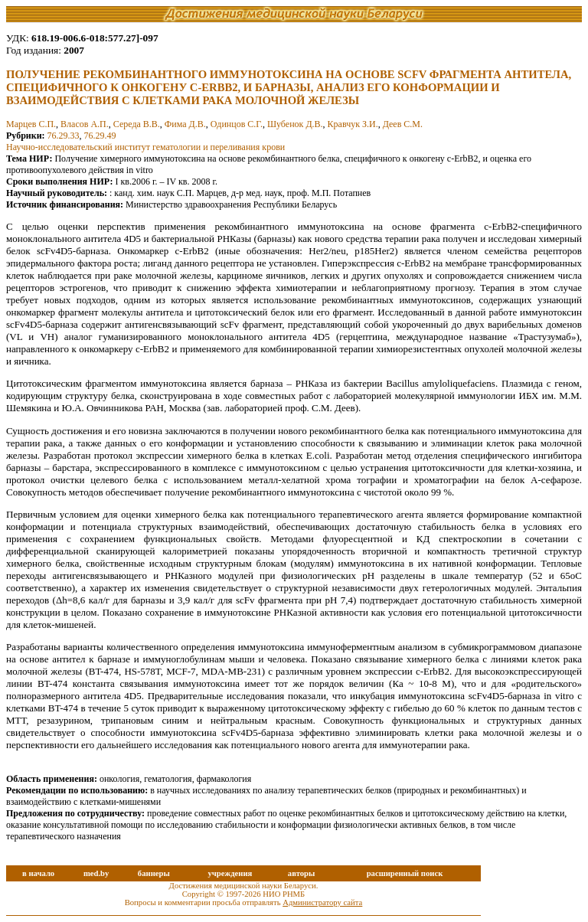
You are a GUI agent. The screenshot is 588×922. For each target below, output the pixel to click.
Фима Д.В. (185, 124)
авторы (302, 873)
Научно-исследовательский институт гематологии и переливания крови (145, 147)
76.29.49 (100, 136)
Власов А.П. (85, 124)
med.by (96, 873)
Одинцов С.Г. (237, 124)
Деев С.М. (403, 124)
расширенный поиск (405, 873)
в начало (38, 873)
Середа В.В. (137, 124)
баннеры (154, 873)
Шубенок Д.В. (295, 124)
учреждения (230, 873)
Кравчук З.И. (353, 124)
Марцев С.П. (31, 124)
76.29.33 (64, 136)
